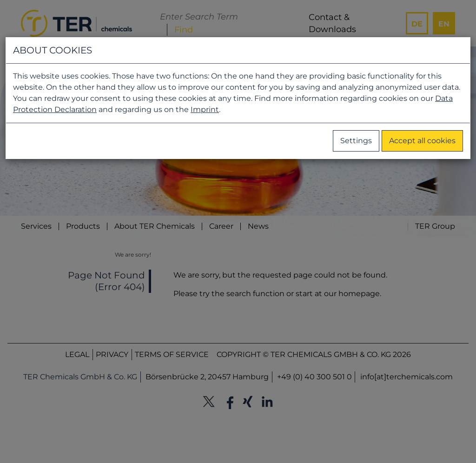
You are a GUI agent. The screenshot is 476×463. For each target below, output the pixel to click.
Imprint (205, 109)
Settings (356, 141)
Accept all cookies (422, 141)
